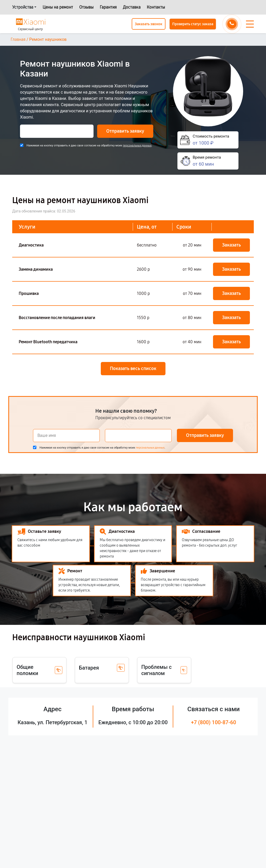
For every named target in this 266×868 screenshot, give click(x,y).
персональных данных (137, 145)
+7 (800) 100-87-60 (214, 722)
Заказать (231, 245)
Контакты (156, 7)
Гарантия (108, 7)
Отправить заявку (125, 131)
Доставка (132, 7)
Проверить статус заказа (193, 24)
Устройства (23, 7)
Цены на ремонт (58, 7)
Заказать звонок (149, 24)
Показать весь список (133, 368)
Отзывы (86, 7)
